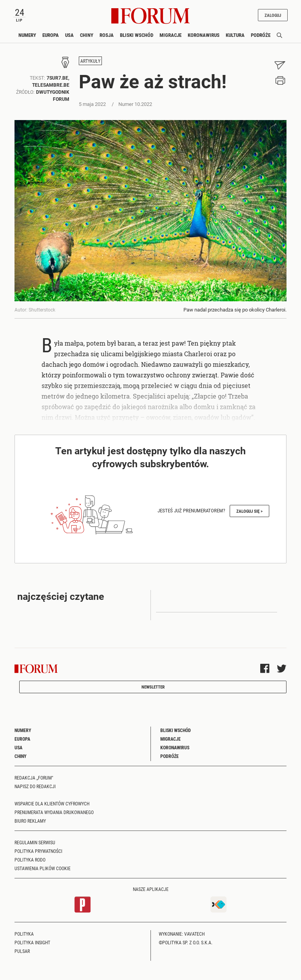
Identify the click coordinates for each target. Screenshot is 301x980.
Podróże (261, 35)
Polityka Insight (32, 942)
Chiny (87, 35)
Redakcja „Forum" (34, 778)
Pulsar (22, 951)
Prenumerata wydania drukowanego (54, 812)
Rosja (107, 35)
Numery (27, 35)
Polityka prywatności (38, 851)
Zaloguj (273, 15)
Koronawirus (204, 35)
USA (69, 35)
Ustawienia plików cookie (43, 868)
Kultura (235, 35)
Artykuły (90, 61)
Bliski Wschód (137, 35)
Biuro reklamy (30, 821)
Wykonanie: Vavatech (182, 934)
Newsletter (153, 687)
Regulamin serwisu (35, 842)
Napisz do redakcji (35, 786)
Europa (51, 35)
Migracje (170, 35)
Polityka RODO (30, 860)
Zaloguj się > (249, 511)
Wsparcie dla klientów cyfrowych (52, 803)
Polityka (24, 934)
